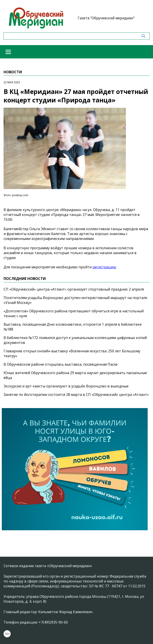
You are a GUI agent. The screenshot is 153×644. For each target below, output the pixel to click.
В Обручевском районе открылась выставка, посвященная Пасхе (61, 364)
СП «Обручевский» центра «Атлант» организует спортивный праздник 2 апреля (74, 289)
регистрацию (104, 267)
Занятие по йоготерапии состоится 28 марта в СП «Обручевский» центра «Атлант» (76, 395)
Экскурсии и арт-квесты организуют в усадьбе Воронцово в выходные (66, 386)
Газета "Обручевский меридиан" (106, 18)
